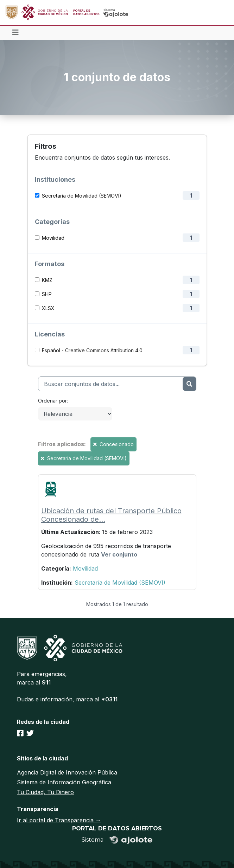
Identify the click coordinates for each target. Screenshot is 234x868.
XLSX (48, 308)
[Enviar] (189, 384)
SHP (47, 294)
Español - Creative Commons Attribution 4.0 (92, 350)
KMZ (47, 280)
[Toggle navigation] (15, 33)
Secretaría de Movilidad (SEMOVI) (82, 196)
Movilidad (53, 238)
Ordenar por (52, 401)
